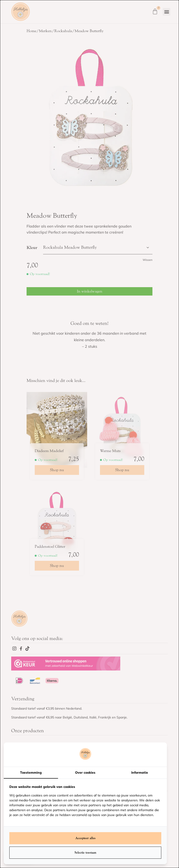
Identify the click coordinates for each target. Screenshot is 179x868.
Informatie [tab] (140, 773)
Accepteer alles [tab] (85, 838)
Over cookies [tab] (85, 773)
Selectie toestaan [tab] (85, 853)
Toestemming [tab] (31, 773)
